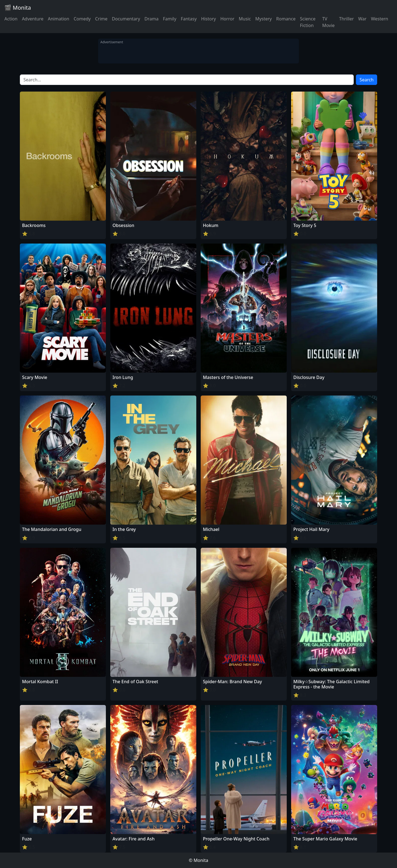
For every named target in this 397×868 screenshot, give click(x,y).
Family (170, 19)
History (208, 19)
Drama (151, 19)
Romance (286, 19)
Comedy (82, 19)
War (362, 19)
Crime (101, 19)
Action (11, 19)
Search (367, 80)
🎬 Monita (18, 8)
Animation (58, 19)
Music (245, 19)
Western (379, 19)
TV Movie (328, 22)
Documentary (126, 19)
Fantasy (189, 19)
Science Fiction (308, 22)
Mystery (264, 19)
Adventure (33, 19)
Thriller (346, 19)
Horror (227, 19)
